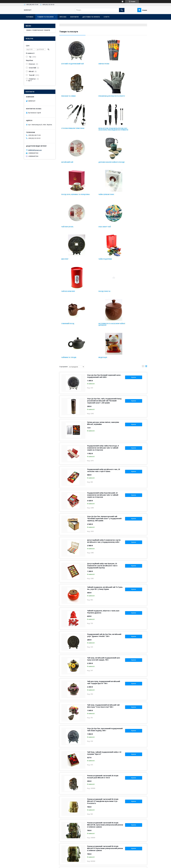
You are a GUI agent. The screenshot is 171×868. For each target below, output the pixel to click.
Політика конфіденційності (97, 865)
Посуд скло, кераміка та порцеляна (131, 132)
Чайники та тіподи (69, 264)
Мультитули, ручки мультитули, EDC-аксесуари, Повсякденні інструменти (133, 98)
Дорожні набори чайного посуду (102, 132)
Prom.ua (96, 861)
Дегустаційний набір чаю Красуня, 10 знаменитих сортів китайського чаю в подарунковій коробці (102, 472)
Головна (30, 17)
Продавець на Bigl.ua (85, 863)
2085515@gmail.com (35, 150)
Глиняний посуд (98, 230)
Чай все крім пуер (128, 198)
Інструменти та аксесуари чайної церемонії (132, 231)
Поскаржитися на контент (80, 865)
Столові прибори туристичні (103, 96)
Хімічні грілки (97, 64)
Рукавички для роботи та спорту (71, 97)
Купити (134, 283)
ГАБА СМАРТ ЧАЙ (128, 165)
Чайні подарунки (98, 198)
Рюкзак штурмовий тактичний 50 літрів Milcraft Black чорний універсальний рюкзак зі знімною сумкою (105, 778)
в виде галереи (143, 273)
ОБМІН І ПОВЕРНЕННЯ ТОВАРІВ (38, 30)
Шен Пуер (65, 198)
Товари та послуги (45, 17)
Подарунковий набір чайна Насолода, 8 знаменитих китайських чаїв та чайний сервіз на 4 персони (103, 354)
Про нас (63, 17)
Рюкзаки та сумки (129, 64)
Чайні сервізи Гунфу (69, 165)
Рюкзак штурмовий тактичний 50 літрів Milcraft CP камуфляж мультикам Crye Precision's (103, 707)
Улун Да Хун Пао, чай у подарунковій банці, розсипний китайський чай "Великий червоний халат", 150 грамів (104, 307)
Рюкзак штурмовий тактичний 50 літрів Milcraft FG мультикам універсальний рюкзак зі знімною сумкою (105, 755)
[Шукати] (122, 10)
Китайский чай (67, 131)
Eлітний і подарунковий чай (72, 64)
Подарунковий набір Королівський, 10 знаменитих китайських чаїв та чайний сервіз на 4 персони (103, 401)
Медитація (96, 264)
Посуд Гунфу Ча (67, 230)
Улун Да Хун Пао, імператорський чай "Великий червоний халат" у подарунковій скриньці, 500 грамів (104, 425)
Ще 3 (30, 81)
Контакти (74, 17)
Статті (106, 17)
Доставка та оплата (91, 17)
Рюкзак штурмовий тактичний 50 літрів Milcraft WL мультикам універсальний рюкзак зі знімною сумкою (105, 731)
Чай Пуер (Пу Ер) (97, 165)
